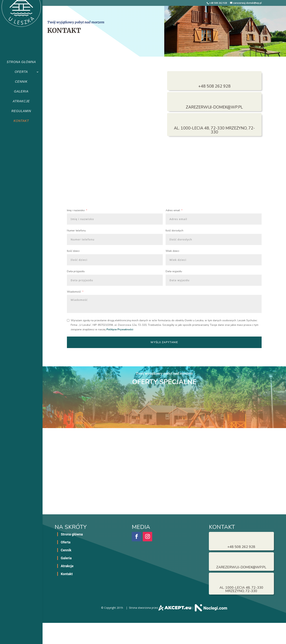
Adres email (173, 210)
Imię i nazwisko (76, 210)
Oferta (21, 72)
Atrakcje (21, 101)
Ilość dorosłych (174, 231)
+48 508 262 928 (218, 3)
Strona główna (21, 62)
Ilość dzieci (73, 251)
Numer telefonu (76, 231)
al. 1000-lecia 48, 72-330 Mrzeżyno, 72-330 (214, 130)
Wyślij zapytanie (164, 342)
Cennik (21, 82)
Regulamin (21, 111)
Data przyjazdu (76, 271)
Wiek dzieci (172, 251)
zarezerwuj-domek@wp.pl (214, 107)
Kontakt (21, 121)
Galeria (21, 91)
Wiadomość (74, 292)
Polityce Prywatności (120, 329)
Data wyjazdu (174, 271)
